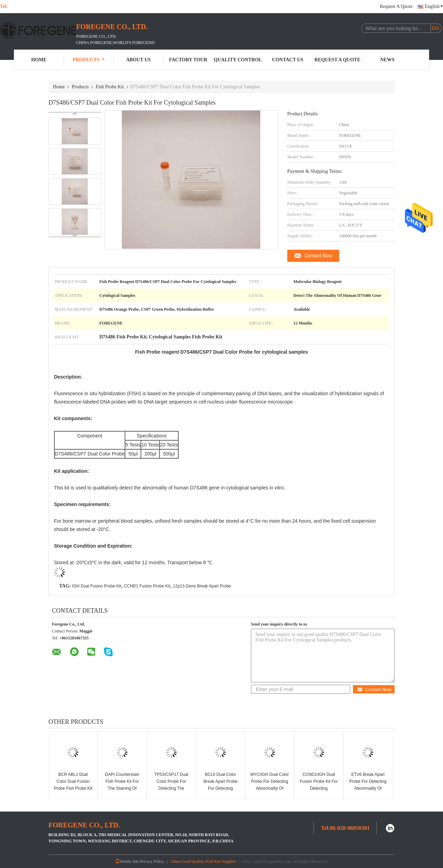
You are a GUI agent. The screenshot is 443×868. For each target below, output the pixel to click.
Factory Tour (188, 60)
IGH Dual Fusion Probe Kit (96, 586)
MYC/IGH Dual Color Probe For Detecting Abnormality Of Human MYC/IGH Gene (269, 788)
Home (39, 60)
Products (89, 60)
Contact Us (288, 60)
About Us (138, 60)
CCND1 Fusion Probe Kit (147, 586)
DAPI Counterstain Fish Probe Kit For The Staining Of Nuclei (122, 785)
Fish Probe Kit (110, 87)
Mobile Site (127, 861)
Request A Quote (396, 6)
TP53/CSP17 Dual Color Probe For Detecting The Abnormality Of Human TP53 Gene (171, 788)
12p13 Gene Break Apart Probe (202, 586)
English (434, 6)
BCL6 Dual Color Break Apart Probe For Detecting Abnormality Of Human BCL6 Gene (221, 788)
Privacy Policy (152, 861)
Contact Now (319, 256)
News (387, 60)
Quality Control (238, 60)
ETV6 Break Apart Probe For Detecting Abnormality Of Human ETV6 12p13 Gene (368, 788)
